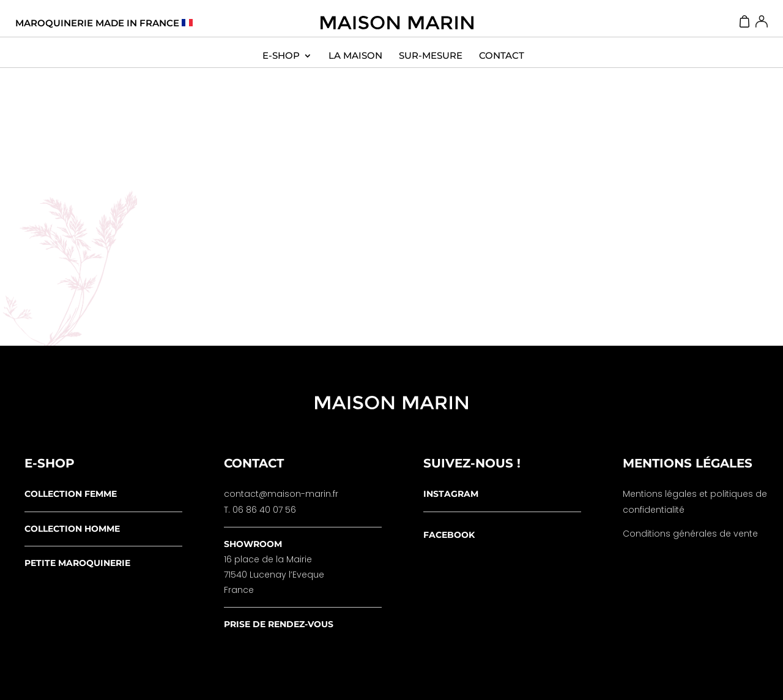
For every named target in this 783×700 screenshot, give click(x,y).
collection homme (72, 529)
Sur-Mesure (431, 56)
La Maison (355, 56)
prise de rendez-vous (279, 624)
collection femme (71, 494)
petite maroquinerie (77, 563)
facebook (449, 535)
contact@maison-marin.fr (281, 494)
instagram (451, 494)
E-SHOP (281, 56)
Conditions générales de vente (690, 534)
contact (502, 56)
